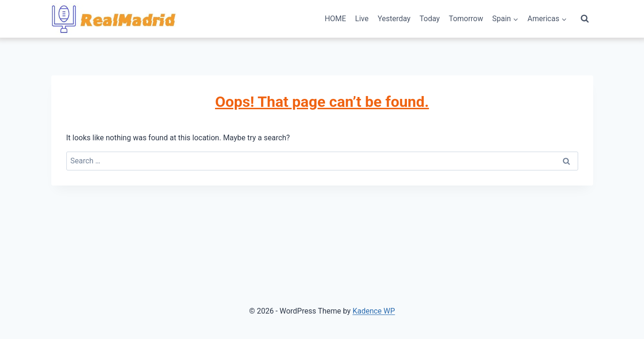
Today (430, 19)
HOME (335, 19)
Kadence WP (374, 311)
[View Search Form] (585, 19)
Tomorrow (466, 19)
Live (362, 19)
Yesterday (394, 19)
